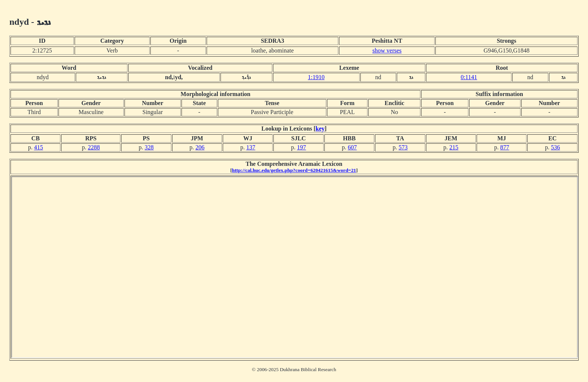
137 (251, 147)
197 (301, 147)
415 (39, 147)
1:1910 (316, 77)
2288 (94, 147)
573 (403, 147)
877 (505, 147)
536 (555, 147)
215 (454, 147)
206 (200, 147)
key (320, 129)
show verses (387, 50)
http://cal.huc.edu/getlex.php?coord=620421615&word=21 (294, 170)
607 (352, 147)
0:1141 (469, 77)
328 (149, 147)
